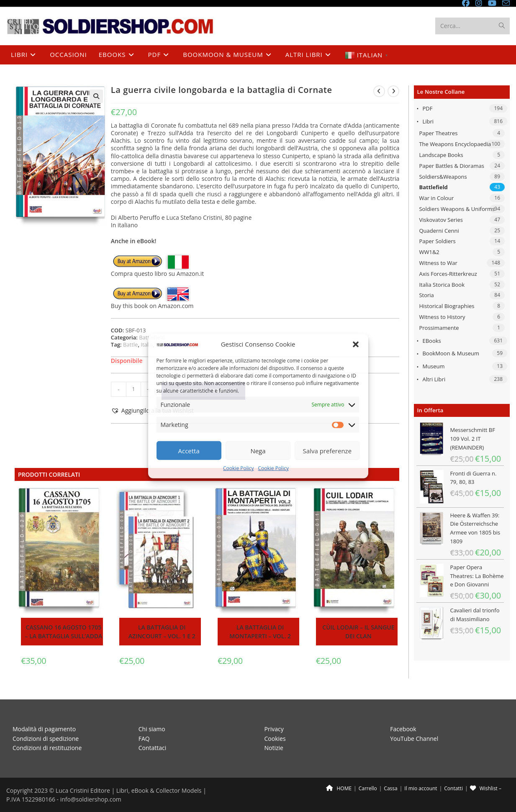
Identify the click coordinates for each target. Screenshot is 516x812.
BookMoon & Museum (451, 353)
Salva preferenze (327, 451)
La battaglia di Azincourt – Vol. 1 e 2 (162, 632)
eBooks (431, 341)
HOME (339, 788)
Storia (426, 295)
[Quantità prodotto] (133, 389)
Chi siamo (152, 729)
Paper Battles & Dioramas (451, 166)
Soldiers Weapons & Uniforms (457, 209)
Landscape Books (441, 155)
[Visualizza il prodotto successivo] (393, 91)
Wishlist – (486, 788)
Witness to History (442, 317)
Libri (428, 121)
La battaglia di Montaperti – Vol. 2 (260, 632)
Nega (258, 451)
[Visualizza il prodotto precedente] (379, 91)
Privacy (274, 729)
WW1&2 (429, 252)
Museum (433, 366)
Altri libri (434, 379)
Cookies (275, 739)
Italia (147, 344)
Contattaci (153, 748)
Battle (130, 344)
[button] (356, 344)
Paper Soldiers (437, 241)
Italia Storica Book (442, 285)
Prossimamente (439, 328)
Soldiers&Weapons (443, 177)
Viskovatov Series (441, 220)
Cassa (390, 788)
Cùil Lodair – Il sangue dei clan (358, 632)
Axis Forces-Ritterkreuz (448, 274)
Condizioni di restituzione (47, 748)
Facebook (403, 729)
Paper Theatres (438, 133)
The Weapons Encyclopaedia (455, 144)
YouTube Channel (414, 739)
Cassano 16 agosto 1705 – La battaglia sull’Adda (64, 632)
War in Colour (436, 198)
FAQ (144, 739)
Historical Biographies (447, 306)
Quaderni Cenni (439, 231)
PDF (427, 108)
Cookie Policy (238, 468)
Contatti (453, 788)
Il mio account (421, 788)
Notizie (274, 748)
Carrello (368, 788)
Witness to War (438, 263)
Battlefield (433, 187)
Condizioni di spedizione (46, 739)
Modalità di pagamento (44, 729)
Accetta (189, 451)
